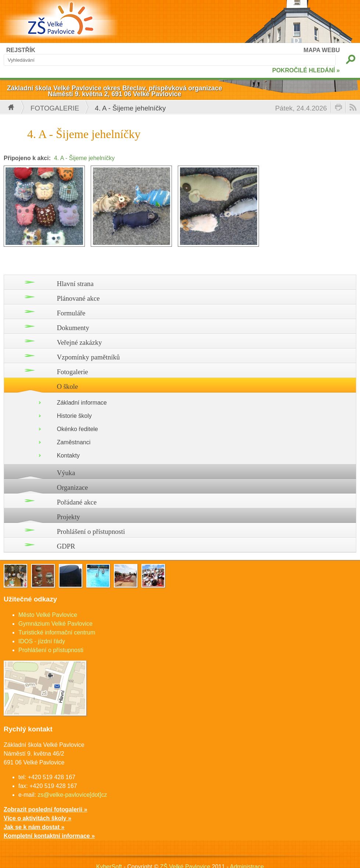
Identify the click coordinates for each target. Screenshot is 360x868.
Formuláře (71, 313)
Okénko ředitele (78, 429)
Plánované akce (78, 298)
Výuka (66, 473)
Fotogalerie (55, 108)
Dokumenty (73, 328)
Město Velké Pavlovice (48, 615)
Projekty (69, 517)
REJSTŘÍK (21, 50)
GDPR (66, 546)
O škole (68, 386)
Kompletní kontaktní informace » (49, 836)
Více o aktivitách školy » (37, 818)
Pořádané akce (77, 502)
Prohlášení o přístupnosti (91, 531)
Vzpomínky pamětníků (89, 357)
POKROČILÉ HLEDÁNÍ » (306, 70)
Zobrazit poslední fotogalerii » (46, 809)
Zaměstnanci (74, 442)
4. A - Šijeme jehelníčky (84, 158)
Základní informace (82, 403)
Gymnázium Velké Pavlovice (55, 624)
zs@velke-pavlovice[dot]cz (72, 795)
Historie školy (74, 416)
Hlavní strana (75, 284)
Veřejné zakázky (80, 342)
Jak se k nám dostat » (34, 827)
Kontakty (68, 455)
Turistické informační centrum (57, 632)
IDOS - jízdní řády (42, 641)
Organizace (73, 487)
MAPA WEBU (322, 50)
